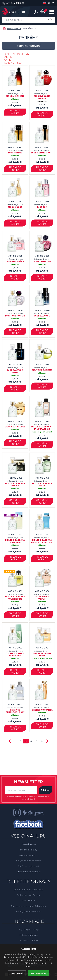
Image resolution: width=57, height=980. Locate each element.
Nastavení (17, 973)
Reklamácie (29, 901)
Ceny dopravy (29, 844)
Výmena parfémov (29, 855)
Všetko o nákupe (29, 940)
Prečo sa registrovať (28, 866)
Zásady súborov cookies (29, 912)
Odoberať (46, 790)
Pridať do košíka (15, 112)
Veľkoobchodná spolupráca (29, 890)
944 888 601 (13, 3)
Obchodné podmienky (29, 872)
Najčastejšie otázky (28, 929)
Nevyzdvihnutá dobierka (28, 861)
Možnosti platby (29, 850)
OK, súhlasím (38, 973)
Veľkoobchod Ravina (29, 895)
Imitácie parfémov (29, 935)
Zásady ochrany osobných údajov (29, 906)
